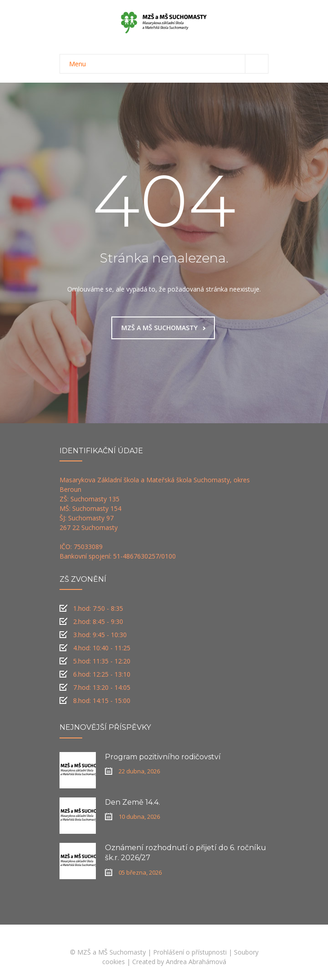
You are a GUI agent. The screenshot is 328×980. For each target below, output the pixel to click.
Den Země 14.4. (132, 802)
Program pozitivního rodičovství (163, 757)
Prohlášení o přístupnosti (190, 952)
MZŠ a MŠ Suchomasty (112, 952)
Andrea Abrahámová (196, 962)
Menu (169, 64)
